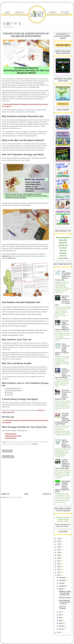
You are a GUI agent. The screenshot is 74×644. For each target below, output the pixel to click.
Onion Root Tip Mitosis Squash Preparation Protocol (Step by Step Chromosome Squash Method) (63, 419)
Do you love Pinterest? (62, 607)
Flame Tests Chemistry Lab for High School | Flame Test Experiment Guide (63, 395)
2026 (59, 538)
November (62, 580)
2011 (59, 632)
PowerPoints (63, 248)
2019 (59, 555)
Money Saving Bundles (63, 238)
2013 (59, 572)
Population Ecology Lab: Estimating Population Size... (65, 593)
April (61, 620)
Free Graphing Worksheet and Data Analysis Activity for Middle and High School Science (63, 486)
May (61, 618)
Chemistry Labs (63, 245)
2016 (59, 564)
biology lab (10, 442)
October (62, 583)
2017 (59, 561)
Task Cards (63, 256)
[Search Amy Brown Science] (36, 27)
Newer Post (6, 494)
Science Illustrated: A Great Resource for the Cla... (64, 602)
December (62, 578)
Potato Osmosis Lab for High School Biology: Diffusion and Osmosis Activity (62, 349)
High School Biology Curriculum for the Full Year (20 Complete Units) (63, 300)
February (62, 626)
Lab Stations (63, 253)
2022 (59, 550)
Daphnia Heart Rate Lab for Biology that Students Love (66, 443)
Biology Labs (63, 243)
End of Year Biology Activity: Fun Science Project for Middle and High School (62, 325)
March (61, 623)
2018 (59, 558)
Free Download (63, 104)
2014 (59, 569)
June (60, 615)
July (60, 612)
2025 (59, 541)
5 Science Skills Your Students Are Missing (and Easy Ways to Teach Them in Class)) (62, 464)
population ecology (24, 444)
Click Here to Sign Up (63, 45)
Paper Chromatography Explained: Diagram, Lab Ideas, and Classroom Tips (63, 276)
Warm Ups (63, 251)
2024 (59, 544)
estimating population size (33, 442)
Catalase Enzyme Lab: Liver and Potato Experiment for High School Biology (63, 373)
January (61, 629)
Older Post (47, 494)
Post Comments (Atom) (15, 497)
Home (26, 494)
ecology (16, 442)
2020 (59, 552)
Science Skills (63, 240)
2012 (59, 575)
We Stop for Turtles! (65, 598)
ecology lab (22, 442)
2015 (59, 567)
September (63, 586)
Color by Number (63, 258)
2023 (59, 547)
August (61, 589)
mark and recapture (13, 444)
